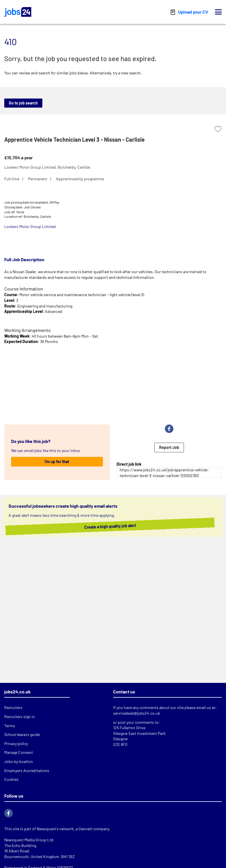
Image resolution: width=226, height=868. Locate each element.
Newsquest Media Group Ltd (29, 840)
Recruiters (13, 707)
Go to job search (23, 103)
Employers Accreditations (27, 770)
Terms (10, 726)
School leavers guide (22, 734)
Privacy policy (16, 743)
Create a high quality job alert (116, 526)
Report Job (169, 447)
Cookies (11, 779)
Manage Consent (19, 752)
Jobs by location (19, 761)
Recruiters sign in (20, 717)
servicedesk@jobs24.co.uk (137, 713)
